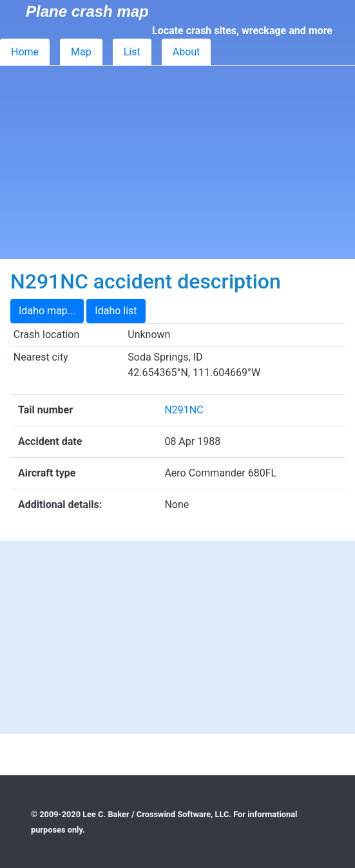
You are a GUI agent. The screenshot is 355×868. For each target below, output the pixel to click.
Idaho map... (47, 311)
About (187, 52)
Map (81, 52)
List (132, 52)
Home (25, 52)
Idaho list (116, 311)
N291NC (184, 410)
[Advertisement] (177, 162)
